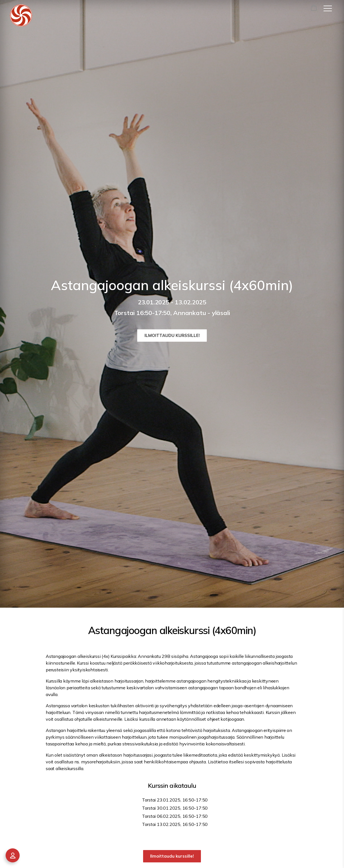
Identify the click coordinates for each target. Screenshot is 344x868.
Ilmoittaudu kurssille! (172, 335)
